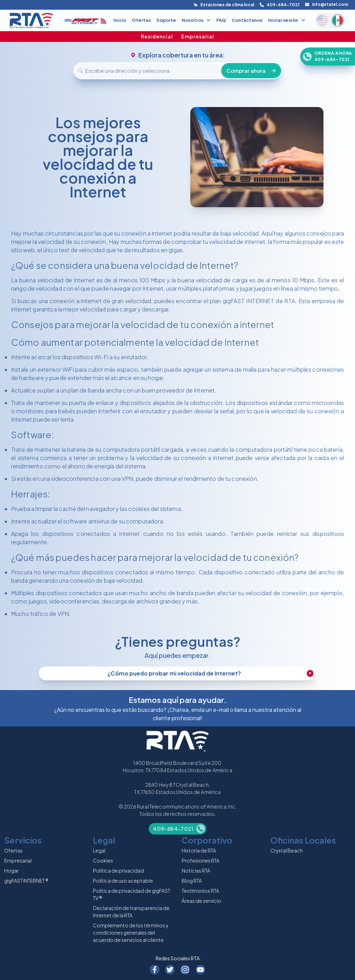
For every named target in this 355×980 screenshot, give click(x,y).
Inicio (120, 20)
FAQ (221, 20)
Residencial (157, 36)
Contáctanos (247, 20)
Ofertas (141, 20)
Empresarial (198, 36)
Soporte (166, 20)
